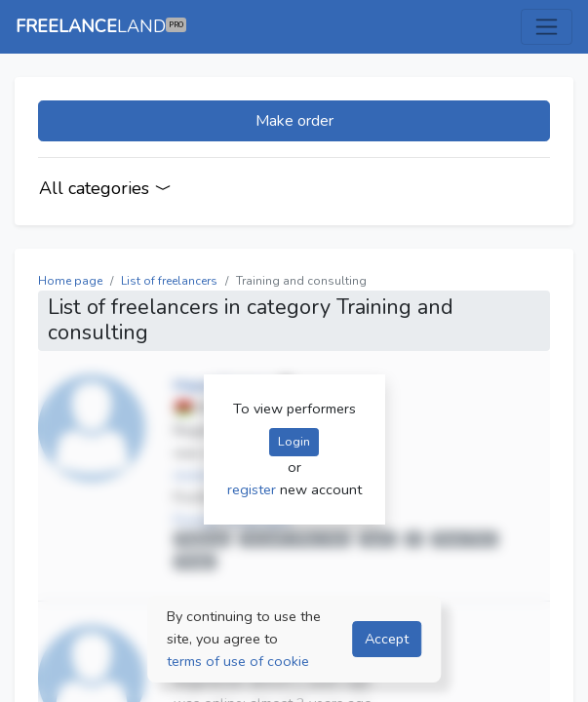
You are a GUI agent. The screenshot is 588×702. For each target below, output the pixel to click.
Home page (70, 281)
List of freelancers (169, 281)
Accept (387, 639)
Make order (294, 121)
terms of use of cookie (238, 661)
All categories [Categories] (105, 188)
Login (294, 441)
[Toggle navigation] (547, 27)
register (254, 489)
